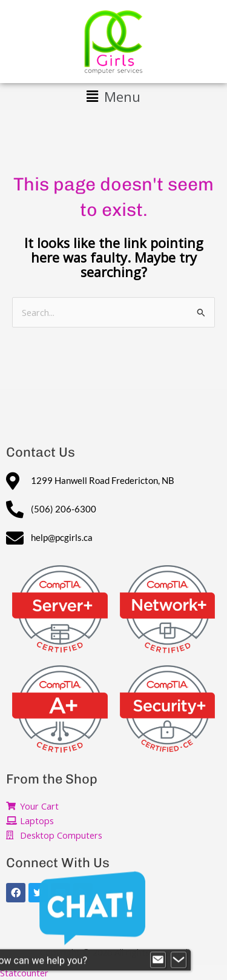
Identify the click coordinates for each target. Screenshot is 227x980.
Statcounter (24, 973)
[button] (113, 96)
